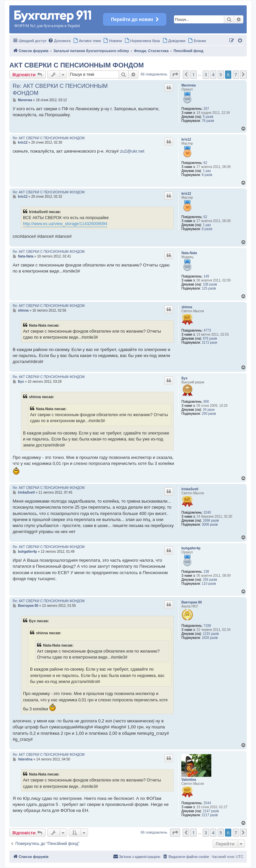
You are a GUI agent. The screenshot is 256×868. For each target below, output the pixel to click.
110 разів (209, 584)
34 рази (208, 410)
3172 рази (209, 342)
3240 (207, 512)
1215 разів (211, 634)
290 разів (209, 414)
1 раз (207, 171)
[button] (175, 74)
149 (206, 276)
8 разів (207, 175)
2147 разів (211, 811)
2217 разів (210, 815)
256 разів (210, 580)
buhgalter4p (191, 548)
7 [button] (236, 74)
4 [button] (213, 74)
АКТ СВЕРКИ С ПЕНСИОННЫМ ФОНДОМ (76, 65)
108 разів (210, 284)
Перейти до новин (135, 19)
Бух (184, 378)
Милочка (188, 85)
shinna (187, 307)
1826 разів (210, 638)
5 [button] (221, 74)
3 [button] (206, 74)
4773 (207, 330)
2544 (207, 803)
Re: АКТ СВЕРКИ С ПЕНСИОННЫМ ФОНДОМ (60, 90)
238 (206, 572)
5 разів (208, 117)
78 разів (208, 121)
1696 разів (211, 520)
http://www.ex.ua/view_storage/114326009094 (65, 224)
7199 (207, 626)
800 (206, 402)
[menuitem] (59, 41)
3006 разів (210, 525)
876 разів (210, 338)
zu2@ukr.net (132, 151)
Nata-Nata (189, 253)
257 (206, 109)
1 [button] (193, 74)
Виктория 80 (191, 602)
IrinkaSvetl (190, 489)
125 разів (209, 288)
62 (205, 163)
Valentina (189, 780)
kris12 (186, 139)
